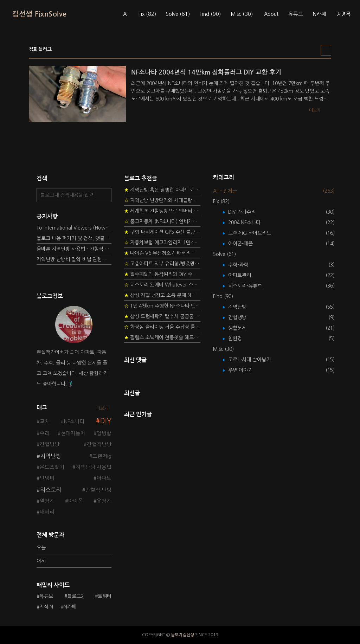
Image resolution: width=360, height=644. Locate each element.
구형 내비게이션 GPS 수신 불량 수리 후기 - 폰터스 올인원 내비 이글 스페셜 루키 (162, 232)
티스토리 (51, 490)
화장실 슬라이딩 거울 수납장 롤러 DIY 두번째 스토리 (162, 327)
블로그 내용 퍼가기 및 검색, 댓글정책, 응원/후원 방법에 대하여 (74, 238)
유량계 (104, 501)
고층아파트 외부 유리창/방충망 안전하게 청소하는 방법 (162, 264)
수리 (45, 433)
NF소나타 (74, 421)
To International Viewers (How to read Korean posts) (74, 228)
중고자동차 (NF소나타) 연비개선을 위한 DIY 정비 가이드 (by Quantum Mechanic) (162, 221)
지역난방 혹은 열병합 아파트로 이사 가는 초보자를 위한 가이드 (162, 190)
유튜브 (296, 14)
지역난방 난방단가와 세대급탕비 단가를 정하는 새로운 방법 (162, 200)
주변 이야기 (245, 370)
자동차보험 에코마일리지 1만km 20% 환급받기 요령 (162, 243)
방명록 (343, 14)
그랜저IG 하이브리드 (255, 233)
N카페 (320, 14)
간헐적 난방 (98, 490)
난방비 (47, 478)
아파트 (104, 478)
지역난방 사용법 (94, 467)
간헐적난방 (99, 444)
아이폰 (76, 501)
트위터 (105, 596)
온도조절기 (52, 467)
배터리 (47, 512)
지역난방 (51, 456)
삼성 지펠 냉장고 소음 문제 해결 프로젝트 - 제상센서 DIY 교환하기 (162, 295)
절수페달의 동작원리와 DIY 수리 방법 (162, 274)
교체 (45, 421)
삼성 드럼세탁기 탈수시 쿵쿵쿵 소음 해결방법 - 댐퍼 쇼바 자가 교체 (162, 316)
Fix (147, 14)
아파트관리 (245, 275)
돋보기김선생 (182, 635)
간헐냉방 (50, 444)
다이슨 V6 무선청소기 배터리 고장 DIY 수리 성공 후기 (162, 253)
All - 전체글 (225, 191)
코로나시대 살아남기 (255, 360)
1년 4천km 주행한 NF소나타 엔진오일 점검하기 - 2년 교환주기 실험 (162, 306)
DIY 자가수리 (247, 212)
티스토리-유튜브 (250, 286)
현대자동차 (73, 433)
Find (210, 14)
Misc (242, 14)
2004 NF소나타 (249, 223)
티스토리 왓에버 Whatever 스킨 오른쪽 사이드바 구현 (162, 285)
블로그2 (75, 596)
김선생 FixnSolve (39, 14)
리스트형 (326, 50)
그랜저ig (102, 456)
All (126, 14)
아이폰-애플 (246, 244)
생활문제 (242, 328)
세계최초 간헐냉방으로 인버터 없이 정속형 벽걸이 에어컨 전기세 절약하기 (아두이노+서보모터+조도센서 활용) (162, 211)
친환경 (240, 339)
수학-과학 (243, 265)
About (271, 14)
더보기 (102, 408)
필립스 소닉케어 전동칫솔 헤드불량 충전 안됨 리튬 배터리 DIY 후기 (162, 337)
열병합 (104, 433)
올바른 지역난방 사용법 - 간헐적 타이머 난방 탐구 (74, 249)
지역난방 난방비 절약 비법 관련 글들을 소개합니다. (74, 259)
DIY (106, 421)
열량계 (47, 501)
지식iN (46, 607)
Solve (178, 14)
